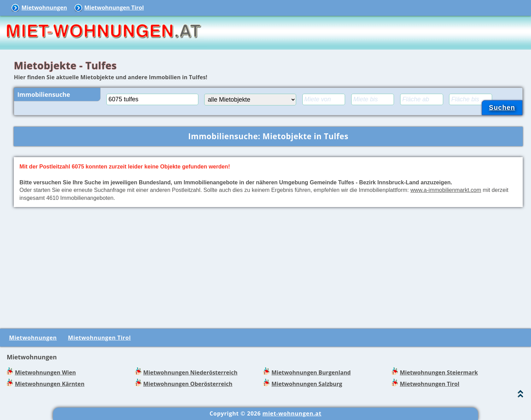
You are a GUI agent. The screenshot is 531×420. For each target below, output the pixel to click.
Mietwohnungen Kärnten (50, 384)
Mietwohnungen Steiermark (439, 372)
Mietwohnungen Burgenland (311, 372)
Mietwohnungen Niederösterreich (190, 372)
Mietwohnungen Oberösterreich (188, 384)
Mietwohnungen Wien (45, 372)
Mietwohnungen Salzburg (307, 384)
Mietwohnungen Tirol (114, 8)
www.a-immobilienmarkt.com (446, 190)
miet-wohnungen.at (292, 413)
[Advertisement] (268, 267)
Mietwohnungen (44, 8)
